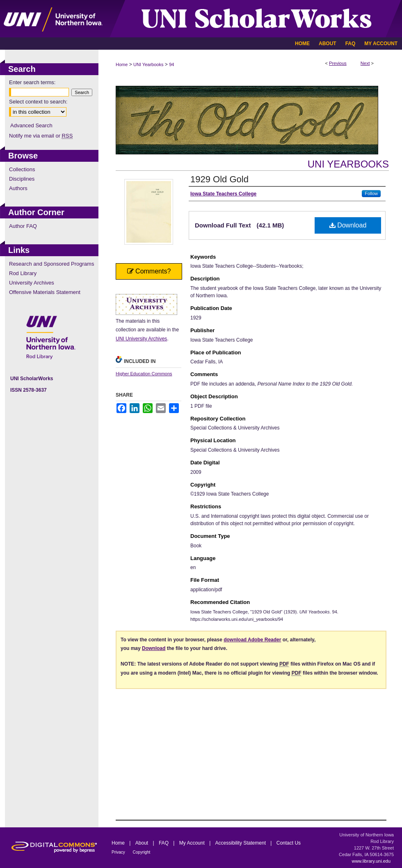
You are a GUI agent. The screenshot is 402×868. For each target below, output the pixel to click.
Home (122, 64)
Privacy (119, 852)
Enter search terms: (32, 82)
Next (365, 63)
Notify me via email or (41, 136)
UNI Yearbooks (148, 64)
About (143, 843)
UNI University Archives (141, 339)
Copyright (142, 852)
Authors (18, 188)
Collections (22, 169)
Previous (338, 63)
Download (348, 225)
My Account (193, 843)
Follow (371, 193)
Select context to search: (38, 102)
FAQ (164, 843)
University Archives (32, 283)
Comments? (149, 271)
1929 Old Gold (219, 179)
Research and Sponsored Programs (51, 264)
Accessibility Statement (241, 843)
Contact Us (289, 843)
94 (171, 64)
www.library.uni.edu (371, 861)
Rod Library (23, 273)
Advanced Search (31, 125)
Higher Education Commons (144, 374)
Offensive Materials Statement (45, 292)
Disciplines (22, 179)
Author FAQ (23, 226)
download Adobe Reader (252, 640)
